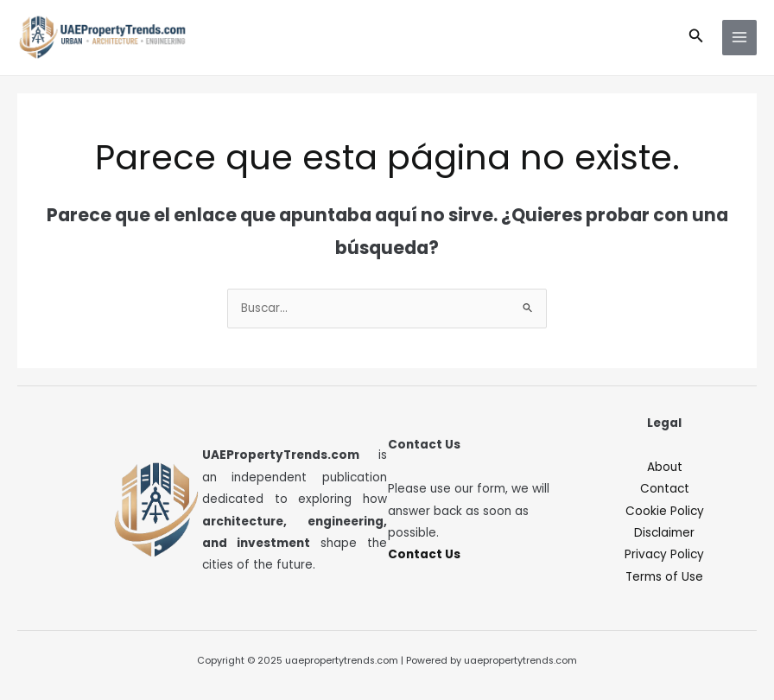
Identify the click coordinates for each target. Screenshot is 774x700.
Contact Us (424, 554)
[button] (696, 37)
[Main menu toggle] (740, 38)
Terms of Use (664, 577)
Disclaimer (664, 533)
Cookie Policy (665, 511)
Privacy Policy (664, 554)
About (665, 467)
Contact (665, 489)
